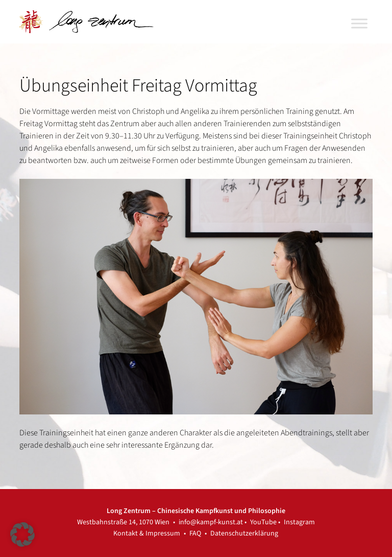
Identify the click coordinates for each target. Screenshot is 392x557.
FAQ (195, 533)
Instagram (299, 522)
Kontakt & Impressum (147, 533)
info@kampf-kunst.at (211, 522)
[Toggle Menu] (359, 23)
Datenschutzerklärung (244, 533)
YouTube (263, 522)
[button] (22, 535)
